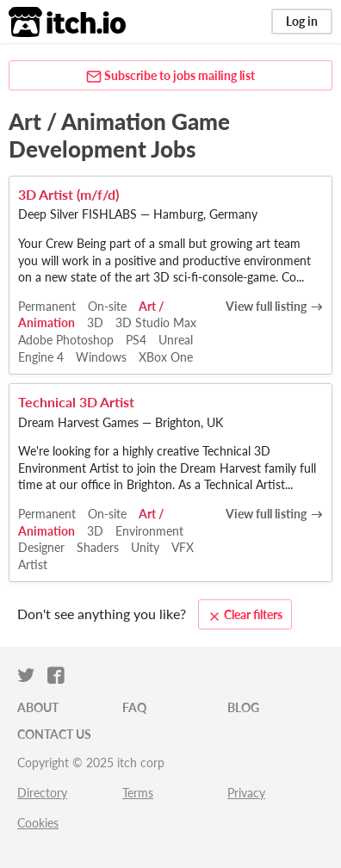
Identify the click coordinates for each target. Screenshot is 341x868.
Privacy (246, 793)
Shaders (98, 547)
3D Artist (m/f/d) (68, 194)
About (38, 707)
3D (95, 322)
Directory (42, 793)
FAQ (134, 707)
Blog (243, 707)
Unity (145, 547)
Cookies (38, 823)
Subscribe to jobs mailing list (170, 76)
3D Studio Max (156, 322)
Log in (302, 21)
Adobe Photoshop (66, 340)
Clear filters (245, 615)
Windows (101, 357)
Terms (138, 793)
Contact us (54, 734)
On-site (107, 306)
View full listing (266, 306)
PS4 (136, 340)
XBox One (166, 357)
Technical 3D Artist (76, 402)
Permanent (47, 306)
